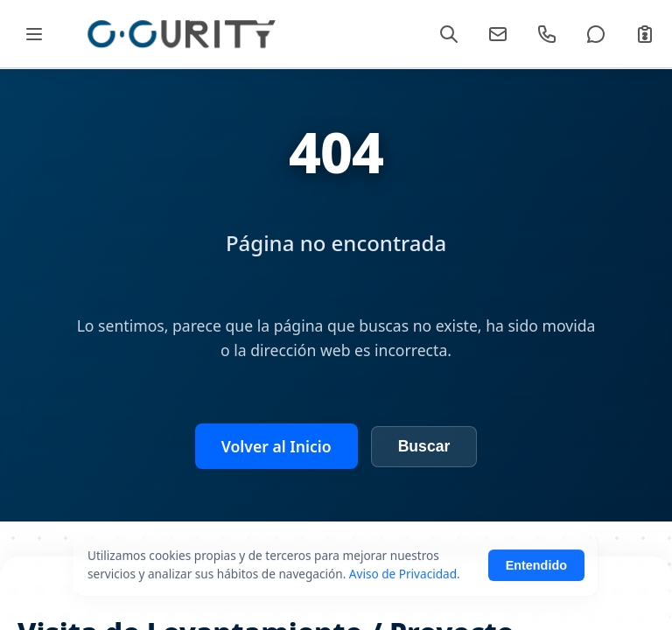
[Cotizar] (645, 34)
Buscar (424, 446)
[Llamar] (547, 34)
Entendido (536, 598)
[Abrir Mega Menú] (34, 34)
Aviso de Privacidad (403, 606)
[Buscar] (449, 34)
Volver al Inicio (276, 446)
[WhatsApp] (596, 34)
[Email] (498, 34)
